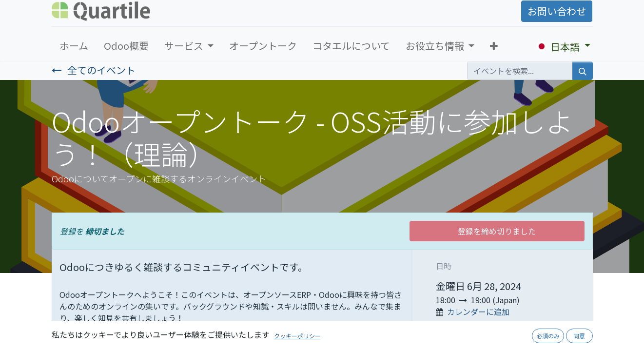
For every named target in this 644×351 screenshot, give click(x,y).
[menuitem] (74, 46)
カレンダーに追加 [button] (478, 312)
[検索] (583, 71)
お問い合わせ (557, 11)
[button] (494, 46)
